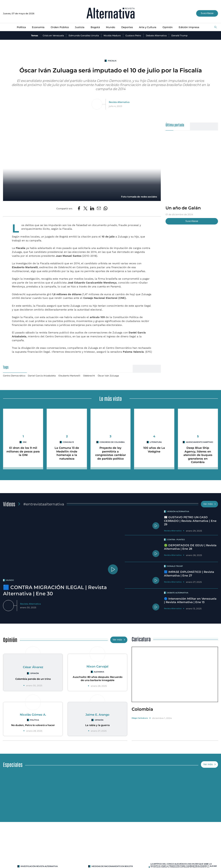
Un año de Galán (183, 208)
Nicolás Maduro (112, 35)
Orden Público (60, 27)
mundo (10, 580)
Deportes (127, 27)
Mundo (110, 27)
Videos (9, 504)
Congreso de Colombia (112, 442)
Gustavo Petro (133, 35)
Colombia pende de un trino (33, 679)
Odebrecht (89, 376)
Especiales (13, 764)
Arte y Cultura (148, 27)
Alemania (99, 672)
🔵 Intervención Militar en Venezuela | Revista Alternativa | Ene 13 (190, 600)
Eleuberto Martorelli (69, 376)
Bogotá (95, 27)
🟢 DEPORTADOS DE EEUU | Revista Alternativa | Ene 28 (190, 547)
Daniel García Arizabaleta (42, 376)
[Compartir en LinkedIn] (92, 209)
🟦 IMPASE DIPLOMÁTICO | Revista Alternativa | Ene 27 (189, 574)
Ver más (210, 504)
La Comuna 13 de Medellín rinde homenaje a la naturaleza (67, 453)
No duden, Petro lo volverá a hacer (33, 725)
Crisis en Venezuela (53, 35)
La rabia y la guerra (97, 725)
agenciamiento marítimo (200, 442)
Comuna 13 (68, 442)
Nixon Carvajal (97, 666)
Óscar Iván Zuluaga (108, 376)
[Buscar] (215, 27)
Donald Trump (179, 35)
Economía (38, 27)
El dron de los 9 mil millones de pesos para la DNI (23, 451)
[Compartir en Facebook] (79, 209)
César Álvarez (33, 667)
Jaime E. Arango (97, 715)
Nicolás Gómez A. (33, 715)
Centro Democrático (14, 376)
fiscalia (112, 61)
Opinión (168, 27)
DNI (25, 442)
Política (21, 27)
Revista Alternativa (119, 102)
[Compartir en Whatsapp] (106, 209)
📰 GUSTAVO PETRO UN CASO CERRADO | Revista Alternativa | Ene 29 (190, 521)
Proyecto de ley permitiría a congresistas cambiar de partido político (110, 453)
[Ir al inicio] (111, 14)
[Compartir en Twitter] (85, 209)
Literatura (156, 442)
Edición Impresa (189, 27)
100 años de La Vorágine (154, 450)
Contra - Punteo (176, 540)
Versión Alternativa (178, 511)
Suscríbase (207, 13)
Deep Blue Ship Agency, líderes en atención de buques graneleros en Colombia (198, 455)
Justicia (80, 27)
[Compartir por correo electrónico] (99, 209)
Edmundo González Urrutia (84, 35)
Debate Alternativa (156, 35)
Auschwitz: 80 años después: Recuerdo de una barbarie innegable (98, 679)
